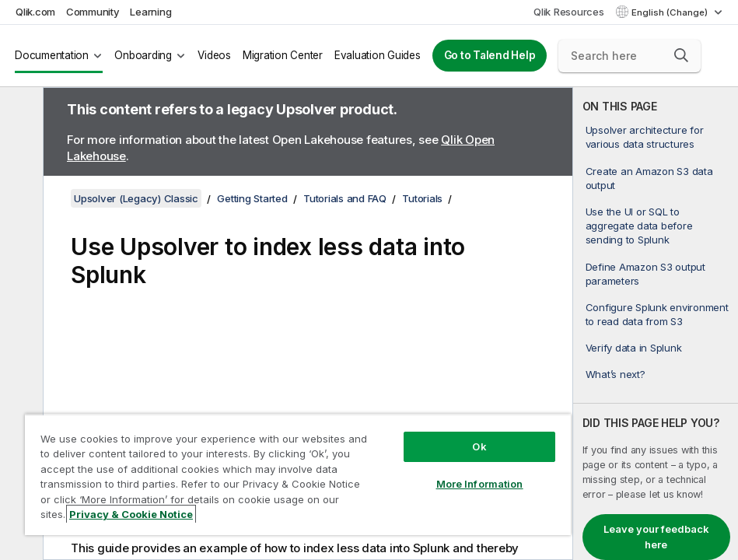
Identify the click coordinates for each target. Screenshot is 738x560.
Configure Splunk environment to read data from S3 (657, 314)
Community (93, 12)
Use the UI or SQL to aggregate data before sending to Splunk (639, 226)
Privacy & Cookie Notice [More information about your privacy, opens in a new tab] (131, 514)
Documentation (52, 55)
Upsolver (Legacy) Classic (136, 198)
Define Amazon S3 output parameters (645, 274)
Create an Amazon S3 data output (649, 178)
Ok (479, 446)
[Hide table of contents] (19, 111)
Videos (214, 55)
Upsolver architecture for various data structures (645, 137)
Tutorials (422, 198)
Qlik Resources (569, 12)
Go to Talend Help (490, 55)
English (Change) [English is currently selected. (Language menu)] (671, 12)
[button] (681, 55)
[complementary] (656, 324)
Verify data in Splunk (634, 348)
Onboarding (143, 55)
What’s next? (616, 374)
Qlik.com (35, 12)
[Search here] (630, 56)
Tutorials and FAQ (345, 198)
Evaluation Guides (378, 55)
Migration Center (283, 55)
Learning (150, 12)
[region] (298, 474)
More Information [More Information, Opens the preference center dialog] (480, 484)
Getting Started (252, 198)
